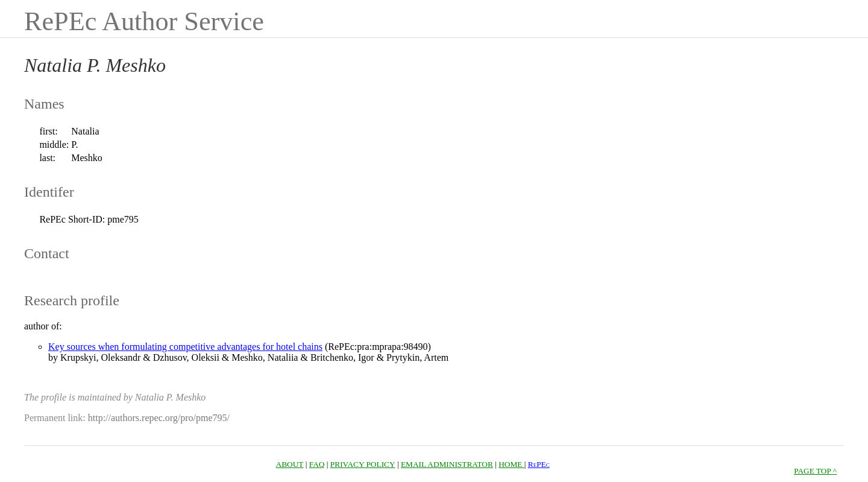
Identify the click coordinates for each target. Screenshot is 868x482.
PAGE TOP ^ (815, 471)
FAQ (317, 464)
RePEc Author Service (144, 21)
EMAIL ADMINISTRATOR (447, 464)
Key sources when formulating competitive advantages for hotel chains (185, 347)
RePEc (539, 464)
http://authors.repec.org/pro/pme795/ (159, 418)
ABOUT (290, 464)
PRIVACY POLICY (363, 464)
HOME (511, 464)
